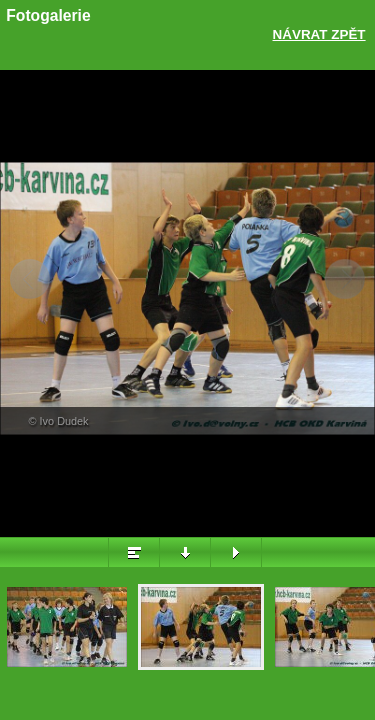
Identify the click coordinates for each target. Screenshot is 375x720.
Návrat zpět (319, 34)
